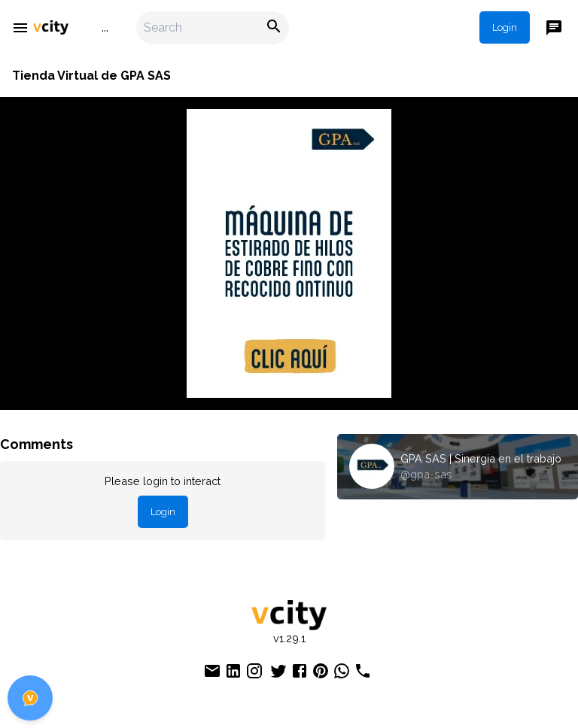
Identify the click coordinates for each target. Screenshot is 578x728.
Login (505, 27)
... (105, 27)
